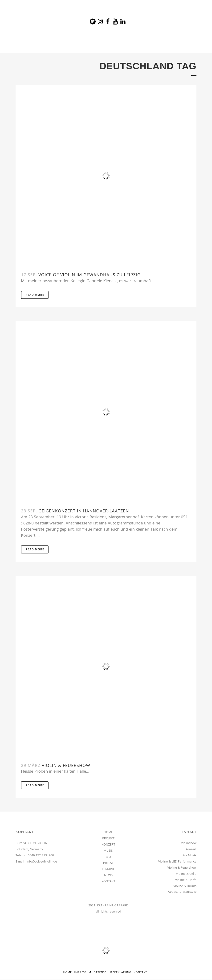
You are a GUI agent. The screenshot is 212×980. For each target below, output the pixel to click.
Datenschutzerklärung (112, 973)
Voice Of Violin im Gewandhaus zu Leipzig (90, 275)
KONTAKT (108, 882)
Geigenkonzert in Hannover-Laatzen (84, 511)
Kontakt (140, 973)
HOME (108, 833)
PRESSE (108, 863)
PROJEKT (108, 839)
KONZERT (108, 845)
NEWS (108, 875)
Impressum (83, 973)
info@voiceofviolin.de (42, 862)
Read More (35, 295)
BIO (108, 857)
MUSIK (108, 851)
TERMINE (108, 869)
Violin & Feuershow (66, 766)
